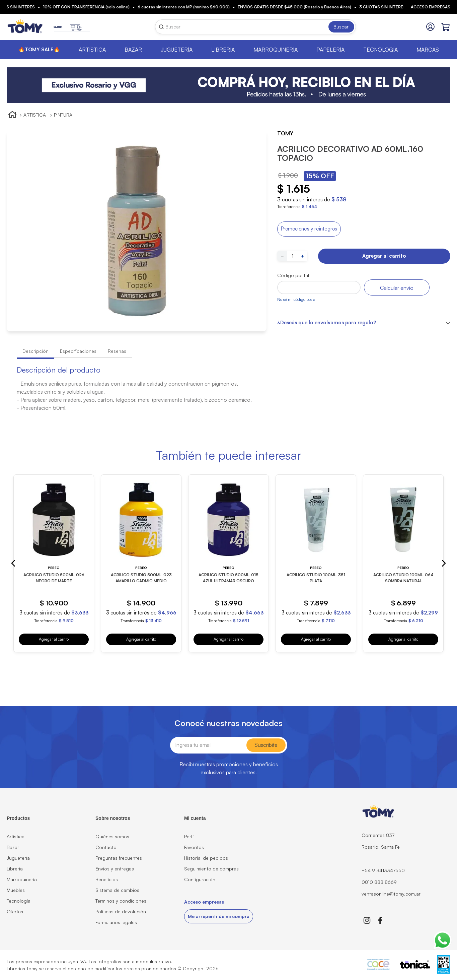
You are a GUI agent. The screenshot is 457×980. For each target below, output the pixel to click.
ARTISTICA (35, 115)
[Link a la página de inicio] (12, 115)
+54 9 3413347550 (383, 870)
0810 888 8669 (379, 882)
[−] (282, 256)
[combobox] (255, 27)
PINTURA (63, 115)
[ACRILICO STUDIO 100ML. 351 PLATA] (316, 563)
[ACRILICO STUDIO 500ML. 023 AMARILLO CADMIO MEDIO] (141, 563)
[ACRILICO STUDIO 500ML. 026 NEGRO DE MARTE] (54, 563)
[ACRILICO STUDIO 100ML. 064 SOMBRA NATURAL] (403, 563)
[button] (309, 229)
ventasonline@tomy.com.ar (391, 894)
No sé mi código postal (297, 299)
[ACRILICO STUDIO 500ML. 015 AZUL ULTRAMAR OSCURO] (228, 563)
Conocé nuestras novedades (228, 723)
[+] (302, 256)
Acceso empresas (431, 7)
